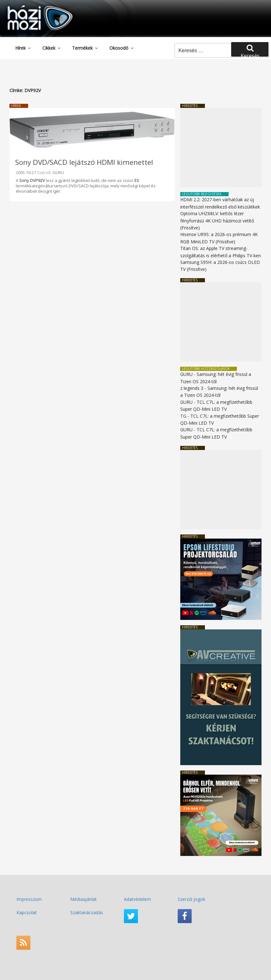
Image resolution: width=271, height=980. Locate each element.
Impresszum (29, 899)
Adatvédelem (137, 899)
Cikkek (52, 48)
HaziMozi (31, 7)
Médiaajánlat (83, 899)
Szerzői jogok (191, 899)
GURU (58, 172)
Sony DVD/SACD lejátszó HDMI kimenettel (84, 162)
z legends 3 (192, 388)
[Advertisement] (221, 147)
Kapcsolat (27, 912)
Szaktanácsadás (87, 912)
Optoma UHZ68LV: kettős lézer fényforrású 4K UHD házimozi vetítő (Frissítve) (217, 221)
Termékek (85, 48)
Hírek (23, 48)
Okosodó (122, 48)
